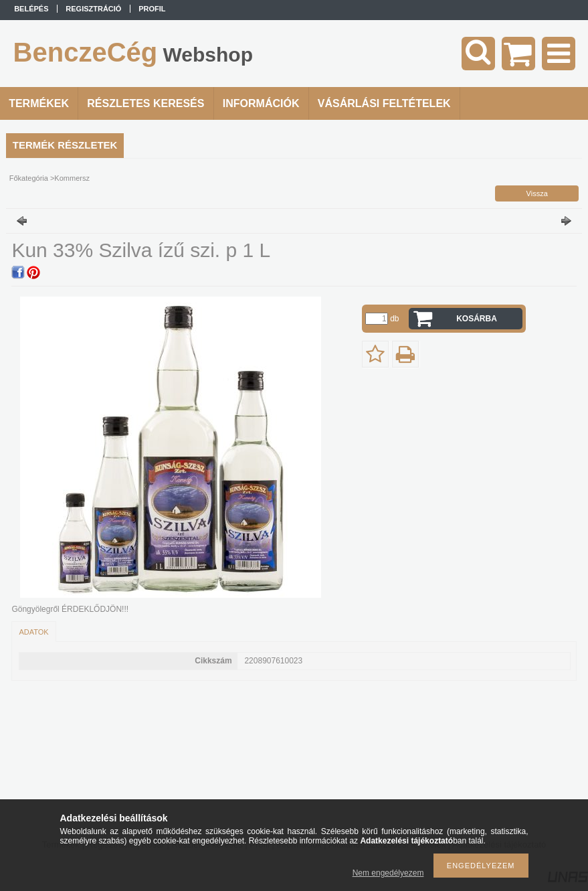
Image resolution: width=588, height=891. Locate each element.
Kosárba (477, 319)
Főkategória (29, 178)
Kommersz (72, 178)
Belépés (31, 9)
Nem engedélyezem (388, 873)
